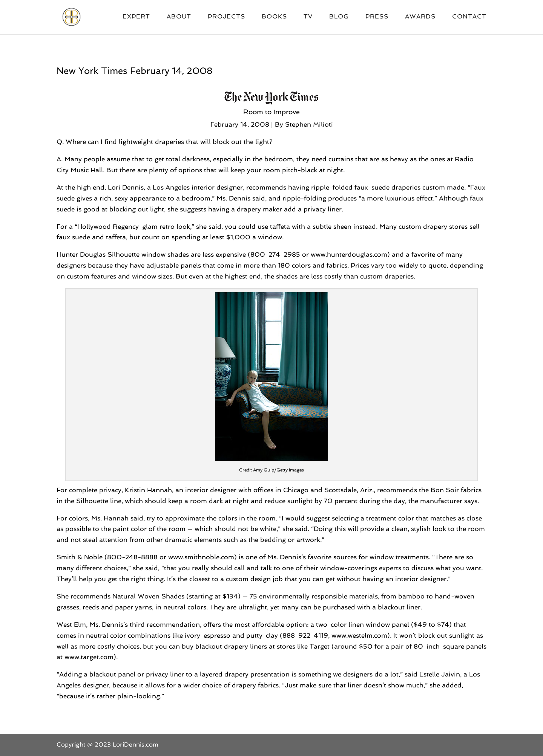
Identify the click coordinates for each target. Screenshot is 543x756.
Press (377, 17)
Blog (339, 17)
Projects (226, 17)
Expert (136, 17)
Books (274, 17)
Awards (420, 17)
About (179, 17)
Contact (469, 17)
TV (308, 17)
